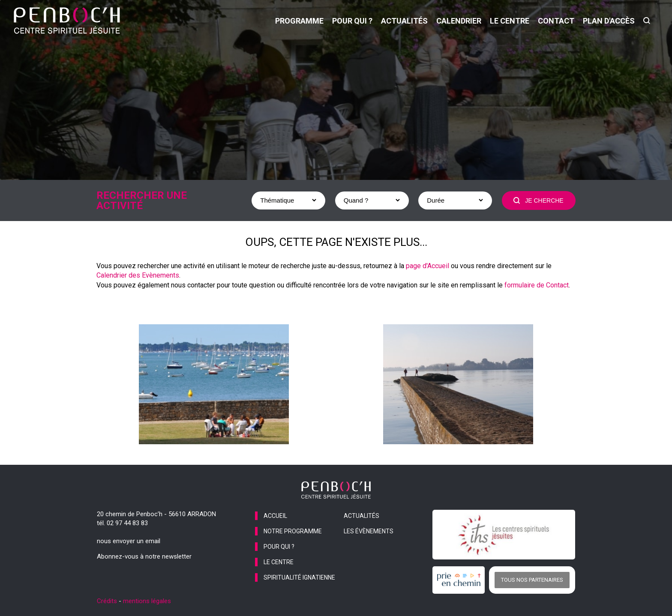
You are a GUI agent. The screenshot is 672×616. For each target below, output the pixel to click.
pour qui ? (352, 21)
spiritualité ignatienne (299, 577)
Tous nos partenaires (532, 580)
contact (556, 21)
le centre (510, 21)
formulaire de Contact (537, 285)
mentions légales (147, 601)
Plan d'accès (609, 21)
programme (299, 21)
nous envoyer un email (129, 541)
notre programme (293, 531)
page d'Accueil (427, 266)
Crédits (107, 601)
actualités (404, 21)
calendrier (459, 21)
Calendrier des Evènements (138, 275)
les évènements (369, 531)
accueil (275, 516)
